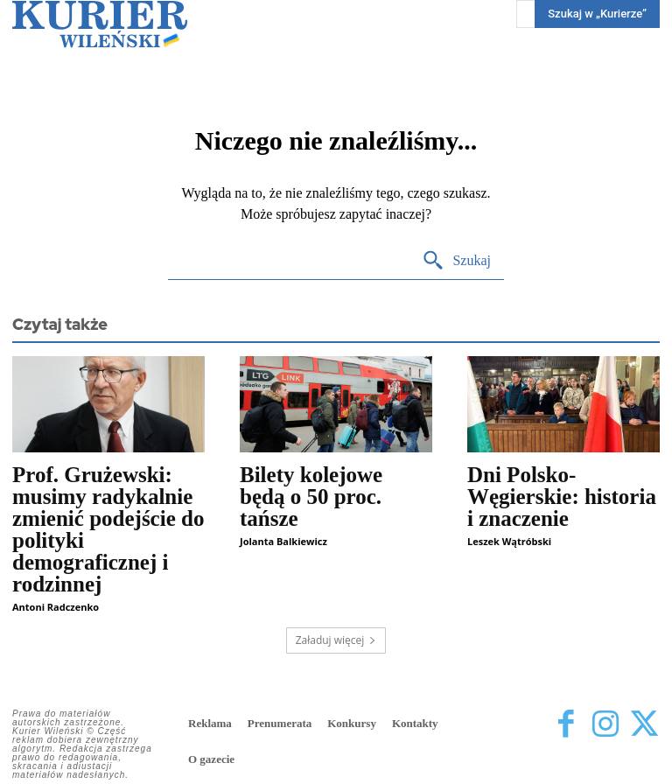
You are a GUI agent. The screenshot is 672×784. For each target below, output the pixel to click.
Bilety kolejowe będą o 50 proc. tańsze (311, 497)
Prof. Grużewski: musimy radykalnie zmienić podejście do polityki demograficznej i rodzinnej (108, 529)
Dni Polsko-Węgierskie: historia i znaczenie (562, 497)
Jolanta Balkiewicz (283, 541)
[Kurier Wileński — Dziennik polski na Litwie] (100, 24)
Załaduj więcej (336, 640)
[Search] (456, 261)
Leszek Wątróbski (509, 541)
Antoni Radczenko (56, 607)
